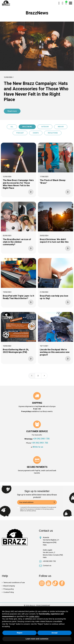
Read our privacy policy (28, 511)
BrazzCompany (9, 586)
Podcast (20, 133)
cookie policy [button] (34, 616)
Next (44, 376)
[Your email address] (35, 502)
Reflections (53, 133)
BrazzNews (27, 127)
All (12, 127)
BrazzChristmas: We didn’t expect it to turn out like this (54, 241)
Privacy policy (9, 589)
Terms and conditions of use (14, 583)
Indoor (61, 127)
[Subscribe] (54, 502)
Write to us (38, 447)
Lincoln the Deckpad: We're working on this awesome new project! (55, 352)
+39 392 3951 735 (41, 439)
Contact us (47, 566)
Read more (12, 111)
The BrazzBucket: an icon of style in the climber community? (17, 242)
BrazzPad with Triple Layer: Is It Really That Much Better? (18, 297)
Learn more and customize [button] (37, 639)
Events (36, 133)
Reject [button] (19, 633)
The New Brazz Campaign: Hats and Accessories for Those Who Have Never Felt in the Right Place (36, 91)
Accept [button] (54, 633)
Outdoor (45, 127)
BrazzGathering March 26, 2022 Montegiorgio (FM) (16, 351)
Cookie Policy (9, 592)
